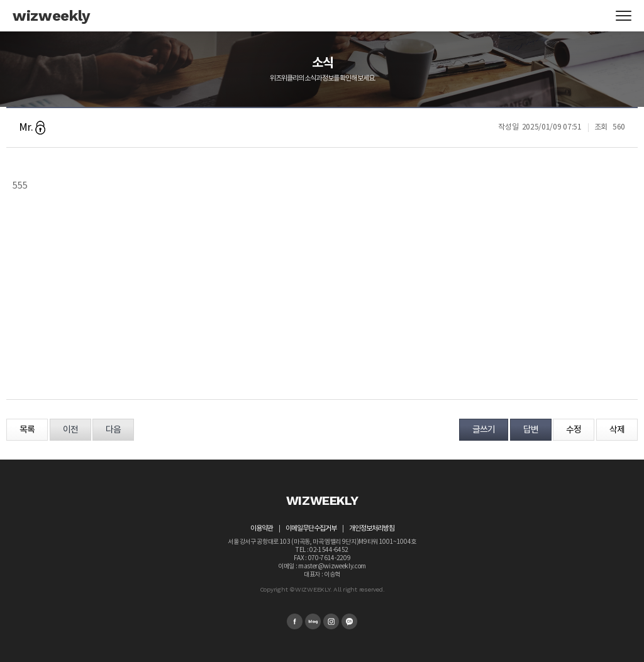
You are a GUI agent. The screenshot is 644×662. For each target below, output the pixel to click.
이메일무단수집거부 (311, 528)
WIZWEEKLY (322, 500)
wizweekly (52, 16)
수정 (574, 430)
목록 (27, 430)
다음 (113, 430)
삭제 (617, 430)
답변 (531, 430)
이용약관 (262, 528)
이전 (70, 430)
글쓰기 (484, 430)
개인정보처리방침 (372, 528)
